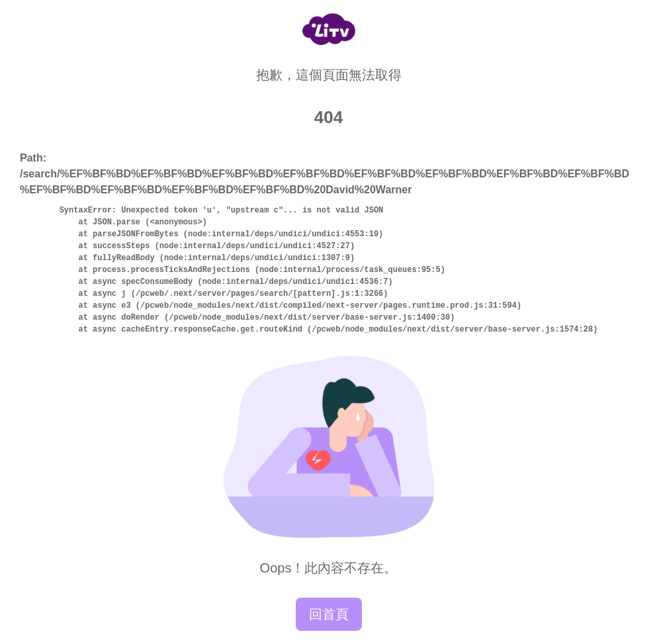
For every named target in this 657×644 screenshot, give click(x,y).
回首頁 (329, 614)
